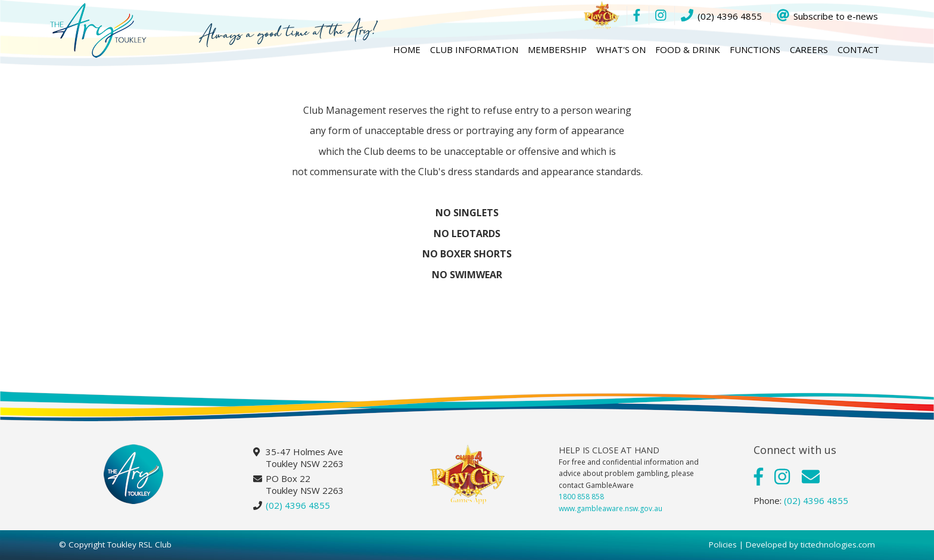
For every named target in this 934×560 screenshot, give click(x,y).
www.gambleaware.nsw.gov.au (611, 508)
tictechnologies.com (838, 545)
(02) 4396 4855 (298, 505)
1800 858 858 (581, 497)
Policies (723, 545)
